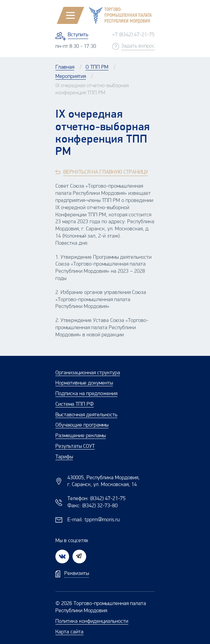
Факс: (93, 506)
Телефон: (96, 499)
